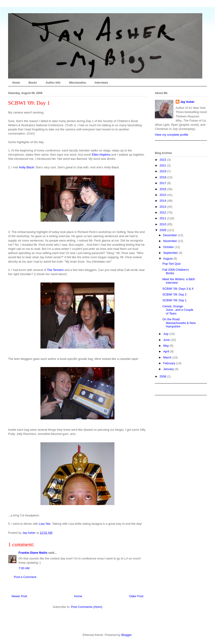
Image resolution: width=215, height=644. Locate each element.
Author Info (53, 83)
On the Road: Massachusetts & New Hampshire (179, 323)
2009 (163, 230)
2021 (163, 165)
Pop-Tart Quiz (171, 264)
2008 (163, 376)
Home (16, 83)
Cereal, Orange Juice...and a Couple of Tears (178, 310)
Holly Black (26, 167)
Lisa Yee (45, 524)
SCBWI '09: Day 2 (174, 294)
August (168, 259)
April (167, 351)
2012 (163, 212)
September (171, 253)
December (171, 235)
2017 (163, 183)
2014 (163, 201)
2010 (163, 224)
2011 (163, 218)
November (171, 241)
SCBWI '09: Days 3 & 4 (178, 289)
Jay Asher (187, 102)
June (167, 340)
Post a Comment (25, 577)
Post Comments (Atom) (87, 607)
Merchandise (78, 83)
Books (33, 83)
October (169, 247)
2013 (163, 207)
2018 (163, 177)
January (169, 369)
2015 (163, 195)
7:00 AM (24, 568)
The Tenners (55, 270)
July (166, 334)
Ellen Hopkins (101, 155)
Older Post (136, 596)
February (170, 363)
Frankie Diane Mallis (33, 553)
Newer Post (19, 596)
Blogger (126, 635)
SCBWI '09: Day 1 (174, 300)
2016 (163, 189)
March (168, 357)
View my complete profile (172, 135)
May (166, 346)
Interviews (101, 83)
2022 (163, 160)
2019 (163, 171)
